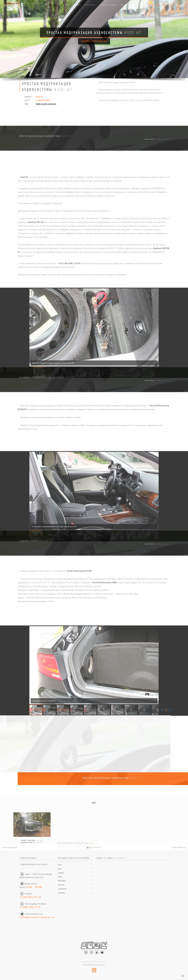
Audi (60, 869)
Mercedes (62, 881)
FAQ (133, 5)
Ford (60, 865)
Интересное (145, 5)
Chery (60, 877)
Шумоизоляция (109, 5)
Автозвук (91, 5)
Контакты (179, 5)
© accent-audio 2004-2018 (94, 962)
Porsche (61, 885)
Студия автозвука (72, 5)
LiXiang (61, 873)
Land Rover (62, 889)
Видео (124, 5)
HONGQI (61, 893)
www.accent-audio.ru (46, 104)
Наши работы (163, 5)
